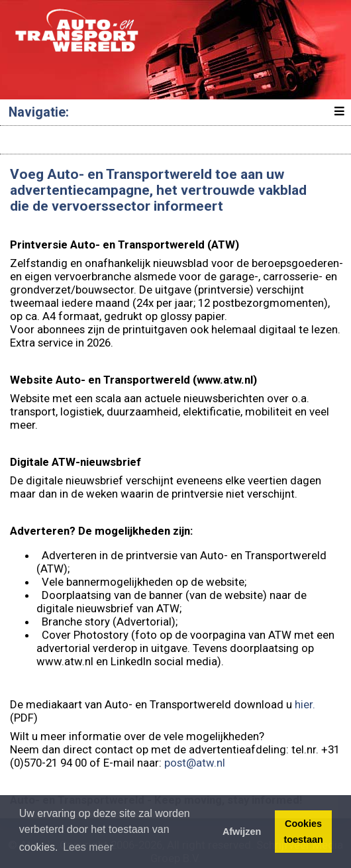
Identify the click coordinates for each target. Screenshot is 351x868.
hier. (305, 704)
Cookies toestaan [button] (304, 832)
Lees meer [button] (88, 847)
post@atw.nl (195, 763)
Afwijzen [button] (242, 832)
